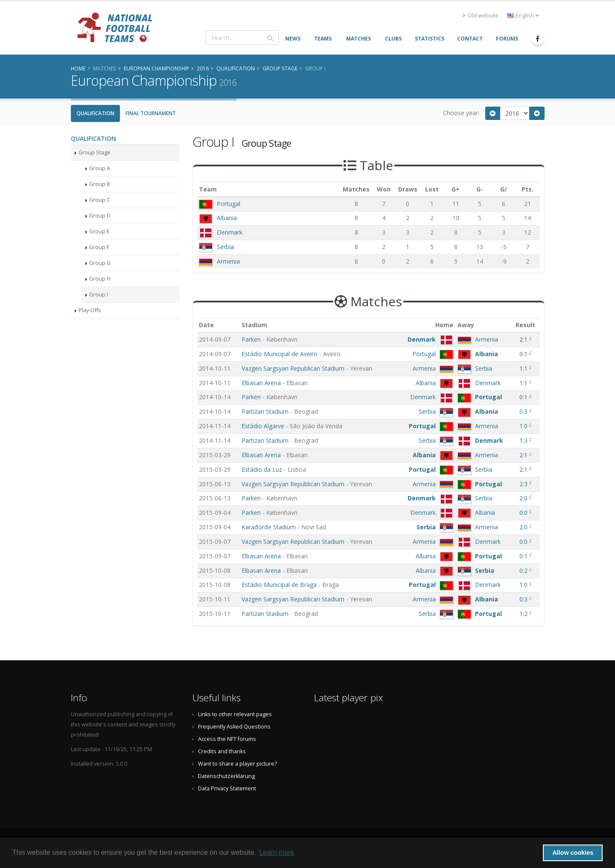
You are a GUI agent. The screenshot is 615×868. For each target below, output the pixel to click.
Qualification (95, 113)
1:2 (524, 614)
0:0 (524, 512)
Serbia (225, 247)
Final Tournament (151, 113)
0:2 (524, 570)
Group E (99, 231)
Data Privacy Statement (227, 788)
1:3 (524, 440)
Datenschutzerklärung (226, 776)
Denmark (230, 232)
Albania (227, 218)
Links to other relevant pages (235, 714)
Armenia (228, 261)
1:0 (524, 426)
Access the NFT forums (227, 739)
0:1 (524, 354)
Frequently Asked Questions (234, 727)
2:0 (524, 498)
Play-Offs (90, 310)
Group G (100, 263)
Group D (100, 216)
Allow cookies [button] (573, 853)
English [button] (523, 16)
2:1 (524, 339)
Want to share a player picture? (238, 764)
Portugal (229, 204)
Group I (99, 295)
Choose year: (461, 113)
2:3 (524, 484)
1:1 (524, 368)
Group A (100, 168)
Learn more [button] (277, 852)
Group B (100, 184)
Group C (100, 200)
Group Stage (95, 152)
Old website (481, 16)
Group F (99, 247)
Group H (100, 279)
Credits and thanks (222, 751)
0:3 (524, 411)
